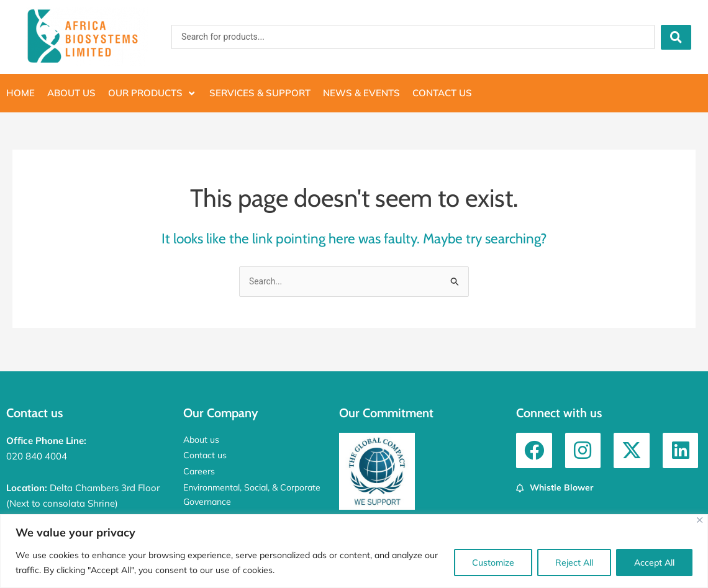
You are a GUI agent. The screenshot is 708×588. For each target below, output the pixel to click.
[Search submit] (676, 37)
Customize (493, 563)
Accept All (654, 563)
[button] (152, 93)
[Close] (700, 520)
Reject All (574, 563)
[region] (354, 551)
